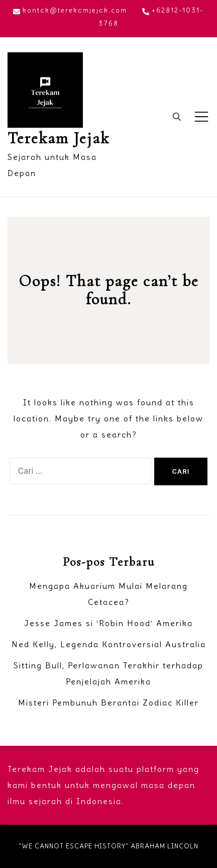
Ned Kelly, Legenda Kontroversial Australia (109, 644)
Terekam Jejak (59, 138)
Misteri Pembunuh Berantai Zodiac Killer (108, 703)
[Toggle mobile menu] (201, 117)
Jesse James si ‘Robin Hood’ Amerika (108, 623)
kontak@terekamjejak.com (70, 10)
